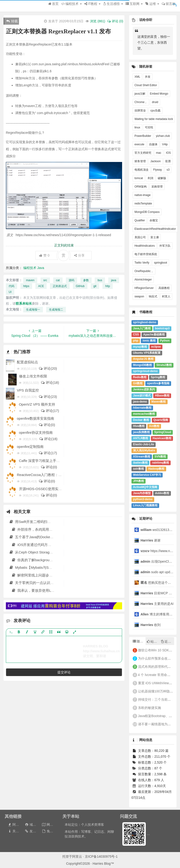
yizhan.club (163, 136)
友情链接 (34, 831)
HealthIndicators (145, 246)
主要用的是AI (157, 604)
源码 (71, 280)
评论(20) (48, 368)
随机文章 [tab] (139, 641)
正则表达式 (60, 286)
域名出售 (33, 825)
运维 (152, 4)
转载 (12, 21)
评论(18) (50, 382)
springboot (161, 263)
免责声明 (51, 831)
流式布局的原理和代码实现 (158, 667)
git (95, 286)
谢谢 (151, 540)
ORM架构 (141, 187)
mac (159, 153)
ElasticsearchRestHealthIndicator (155, 229)
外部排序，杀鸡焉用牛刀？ (35, 529)
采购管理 (157, 187)
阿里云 (77, 856)
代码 (11, 286)
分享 (79, 255)
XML (137, 77)
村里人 (166, 296)
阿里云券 (17, 825)
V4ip (165, 144)
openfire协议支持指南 (36, 432)
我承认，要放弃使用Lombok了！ (40, 590)
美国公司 (140, 237)
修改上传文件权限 (33, 376)
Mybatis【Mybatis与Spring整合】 (38, 567)
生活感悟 (113, 4)
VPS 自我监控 (28, 390)
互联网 (134, 4)
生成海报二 (56, 310)
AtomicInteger (143, 280)
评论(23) (48, 397)
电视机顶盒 (142, 170)
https (26, 286)
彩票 (168, 161)
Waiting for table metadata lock (154, 119)
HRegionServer (144, 288)
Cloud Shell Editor (146, 85)
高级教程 (164, 288)
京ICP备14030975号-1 (101, 856)
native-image (143, 195)
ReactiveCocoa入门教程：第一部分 (45, 475)
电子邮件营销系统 (146, 254)
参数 (86, 280)
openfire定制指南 (30, 447)
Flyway (158, 170)
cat (58, 280)
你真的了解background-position (39, 560)
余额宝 (154, 220)
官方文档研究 (143, 153)
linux (137, 127)
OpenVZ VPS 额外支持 (37, 404)
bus (100, 280)
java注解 (140, 94)
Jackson (156, 161)
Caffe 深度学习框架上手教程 (41, 461)
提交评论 (64, 672)
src (45, 280)
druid (155, 102)
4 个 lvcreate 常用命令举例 (157, 675)
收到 (151, 625)
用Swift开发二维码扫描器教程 (35, 522)
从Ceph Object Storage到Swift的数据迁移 (45, 552)
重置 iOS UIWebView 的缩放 (159, 683)
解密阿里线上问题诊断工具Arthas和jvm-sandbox (52, 575)
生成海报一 (33, 310)
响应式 (153, 296)
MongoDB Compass (147, 212)
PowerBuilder (143, 136)
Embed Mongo (159, 94)
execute (139, 144)
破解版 (162, 178)
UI (10, 292)
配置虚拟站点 (27, 362)
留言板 (169, 4)
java (114, 280)
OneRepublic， (144, 271)
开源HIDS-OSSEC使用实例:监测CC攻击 (51, 489)
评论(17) (50, 411)
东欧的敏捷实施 (150, 708)
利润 (150, 178)
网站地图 (51, 825)
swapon (139, 296)
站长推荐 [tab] (153, 641)
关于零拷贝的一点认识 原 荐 (34, 583)
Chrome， (141, 102)
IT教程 (92, 4)
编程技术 (71, 4)
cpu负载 (156, 111)
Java (41, 268)
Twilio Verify (142, 263)
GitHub (80, 286)
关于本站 (17, 831)
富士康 (155, 237)
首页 (53, 4)
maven (30, 280)
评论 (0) (115, 21)
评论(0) (47, 425)
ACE (41, 286)
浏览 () (98, 21)
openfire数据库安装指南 (36, 418)
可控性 (149, 127)
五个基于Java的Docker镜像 (34, 537)
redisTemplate (143, 204)
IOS (168, 153)
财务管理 (140, 161)
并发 (148, 77)
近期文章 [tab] (168, 641)
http (108, 286)
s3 (168, 170)
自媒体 (153, 144)
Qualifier (140, 220)
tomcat (139, 178)
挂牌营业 (140, 111)
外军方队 (165, 246)
